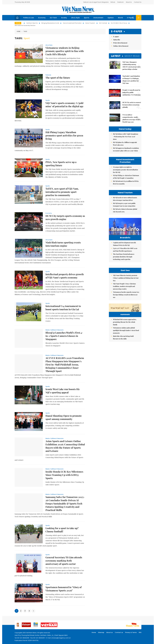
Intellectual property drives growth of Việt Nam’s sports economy (65, 276)
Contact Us (138, 2)
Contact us (119, 632)
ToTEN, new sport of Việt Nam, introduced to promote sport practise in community (62, 192)
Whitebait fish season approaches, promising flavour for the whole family (125, 359)
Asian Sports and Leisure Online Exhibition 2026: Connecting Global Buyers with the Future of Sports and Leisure (65, 446)
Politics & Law (29, 18)
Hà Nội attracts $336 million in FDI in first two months (126, 182)
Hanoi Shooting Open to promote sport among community (64, 417)
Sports (87, 18)
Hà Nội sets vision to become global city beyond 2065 (125, 210)
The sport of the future (58, 78)
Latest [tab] (116, 56)
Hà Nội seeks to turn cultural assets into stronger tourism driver (125, 199)
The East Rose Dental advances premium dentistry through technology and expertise (124, 261)
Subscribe (117, 40)
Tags (24, 31)
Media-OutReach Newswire (54, 330)
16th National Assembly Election (25, 25)
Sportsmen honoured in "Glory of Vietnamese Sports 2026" (64, 589)
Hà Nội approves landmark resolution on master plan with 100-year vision (126, 149)
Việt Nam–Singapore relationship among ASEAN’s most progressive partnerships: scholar (132, 66)
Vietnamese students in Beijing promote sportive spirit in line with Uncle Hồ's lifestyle (65, 51)
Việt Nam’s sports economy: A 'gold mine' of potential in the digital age (64, 105)
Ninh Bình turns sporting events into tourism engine (63, 244)
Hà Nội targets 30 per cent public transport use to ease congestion (124, 205)
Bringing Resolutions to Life (50, 23)
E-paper (117, 32)
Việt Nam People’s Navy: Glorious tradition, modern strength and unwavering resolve (124, 310)
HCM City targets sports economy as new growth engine (65, 217)
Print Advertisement (120, 43)
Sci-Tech (53, 18)
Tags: (19, 38)
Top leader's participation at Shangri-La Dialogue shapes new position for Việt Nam (131, 80)
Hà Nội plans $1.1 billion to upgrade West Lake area (125, 144)
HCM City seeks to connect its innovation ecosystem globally (132, 105)
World (120, 18)
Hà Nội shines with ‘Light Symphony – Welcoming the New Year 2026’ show (126, 137)
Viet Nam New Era (32, 23)
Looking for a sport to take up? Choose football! (62, 530)
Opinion (111, 18)
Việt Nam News (78, 10)
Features (48, 75)
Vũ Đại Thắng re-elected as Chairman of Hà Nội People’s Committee (126, 177)
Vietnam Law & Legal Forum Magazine (96, 2)
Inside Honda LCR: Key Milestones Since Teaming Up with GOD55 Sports (64, 475)
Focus (18, 23)
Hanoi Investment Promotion (72, 23)
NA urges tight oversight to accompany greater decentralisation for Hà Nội (126, 170)
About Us (129, 2)
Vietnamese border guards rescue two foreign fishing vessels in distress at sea (126, 319)
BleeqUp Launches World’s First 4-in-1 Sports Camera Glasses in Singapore (64, 336)
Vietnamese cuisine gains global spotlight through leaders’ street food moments (126, 368)
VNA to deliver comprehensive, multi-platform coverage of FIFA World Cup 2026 (131, 118)
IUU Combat (103, 23)
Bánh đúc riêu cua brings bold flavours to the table (123, 375)
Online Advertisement (121, 46)
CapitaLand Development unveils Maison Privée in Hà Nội (124, 248)
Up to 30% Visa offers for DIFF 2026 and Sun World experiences (125, 254)
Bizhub (113, 2)
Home (19, 31)
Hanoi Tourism (90, 23)
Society (64, 18)
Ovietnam (120, 2)
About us (109, 632)
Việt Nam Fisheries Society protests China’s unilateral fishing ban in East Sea (126, 302)
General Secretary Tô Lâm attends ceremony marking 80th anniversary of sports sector (64, 561)
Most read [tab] (132, 56)
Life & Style (75, 18)
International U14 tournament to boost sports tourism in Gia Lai (63, 308)
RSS (140, 632)
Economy (42, 18)
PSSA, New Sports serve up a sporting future (61, 164)
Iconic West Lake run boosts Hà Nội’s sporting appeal (62, 391)
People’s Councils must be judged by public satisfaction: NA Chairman (132, 92)
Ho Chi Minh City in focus (119, 23)
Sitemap (101, 632)
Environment (98, 18)
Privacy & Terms (131, 632)
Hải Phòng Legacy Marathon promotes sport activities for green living (64, 135)
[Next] (33, 611)
